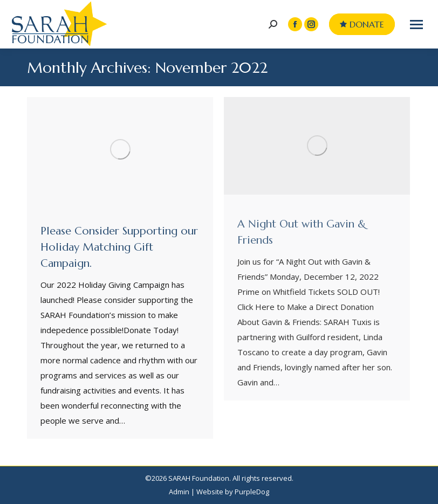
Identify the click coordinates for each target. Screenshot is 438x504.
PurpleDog (252, 492)
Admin (179, 492)
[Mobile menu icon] (416, 25)
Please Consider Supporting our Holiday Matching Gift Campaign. (119, 247)
